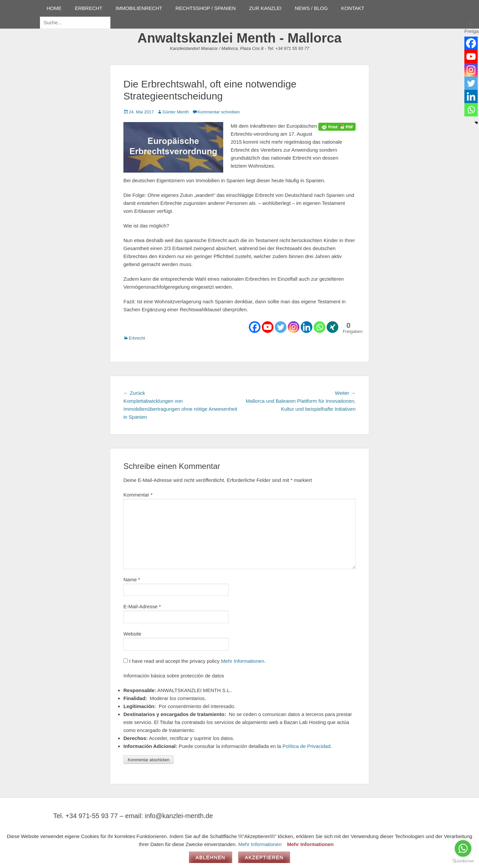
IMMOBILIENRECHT (139, 8)
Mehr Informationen (242, 661)
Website (132, 634)
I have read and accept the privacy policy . (194, 661)
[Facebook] (255, 327)
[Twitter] (281, 327)
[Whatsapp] (319, 327)
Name (132, 579)
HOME (54, 8)
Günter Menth (176, 112)
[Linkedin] (307, 327)
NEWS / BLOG (311, 8)
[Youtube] (268, 327)
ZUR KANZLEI (265, 8)
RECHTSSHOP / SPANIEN (206, 8)
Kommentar (138, 495)
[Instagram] (294, 327)
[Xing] (332, 327)
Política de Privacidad (306, 746)
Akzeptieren (264, 857)
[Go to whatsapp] (463, 848)
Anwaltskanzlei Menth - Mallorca (239, 38)
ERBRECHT (89, 8)
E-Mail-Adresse (142, 606)
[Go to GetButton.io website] (463, 861)
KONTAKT (353, 8)
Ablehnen (211, 857)
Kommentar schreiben (219, 112)
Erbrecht (137, 338)
